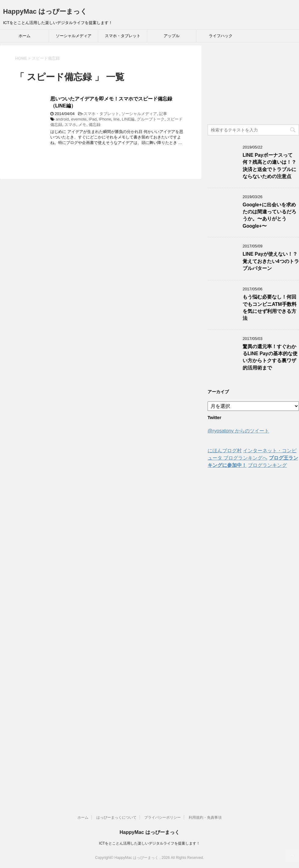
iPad (93, 119)
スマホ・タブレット (123, 36)
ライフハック (221, 36)
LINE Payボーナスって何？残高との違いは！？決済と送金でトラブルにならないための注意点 (269, 166)
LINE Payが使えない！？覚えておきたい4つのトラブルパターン (271, 261)
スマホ (70, 125)
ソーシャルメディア (74, 36)
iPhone (105, 119)
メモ (82, 125)
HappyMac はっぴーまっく (45, 11)
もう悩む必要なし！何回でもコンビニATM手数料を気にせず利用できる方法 (270, 308)
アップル (172, 36)
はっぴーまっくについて (116, 817)
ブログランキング (267, 465)
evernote (79, 119)
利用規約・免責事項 (205, 817)
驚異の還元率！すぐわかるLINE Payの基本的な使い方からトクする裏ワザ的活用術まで (270, 357)
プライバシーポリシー (162, 817)
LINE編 (128, 119)
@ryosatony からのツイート (238, 431)
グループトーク (151, 119)
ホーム (25, 36)
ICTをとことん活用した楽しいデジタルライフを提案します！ (149, 843)
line (116, 119)
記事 (163, 114)
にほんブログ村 (225, 451)
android (62, 119)
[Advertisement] (253, 83)
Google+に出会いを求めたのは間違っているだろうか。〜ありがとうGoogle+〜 (269, 215)
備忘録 (95, 125)
